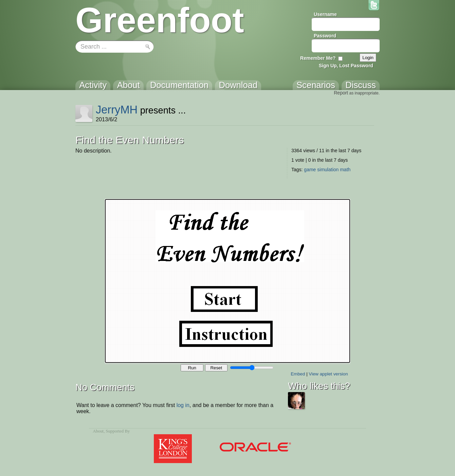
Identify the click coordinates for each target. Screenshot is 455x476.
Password (325, 36)
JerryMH (117, 110)
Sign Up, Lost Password (346, 66)
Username (325, 14)
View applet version (328, 374)
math (345, 170)
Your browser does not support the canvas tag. (227, 281)
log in (183, 405)
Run (192, 368)
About (98, 431)
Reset (216, 368)
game (310, 170)
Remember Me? (318, 58)
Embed (298, 374)
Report (341, 93)
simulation (328, 170)
